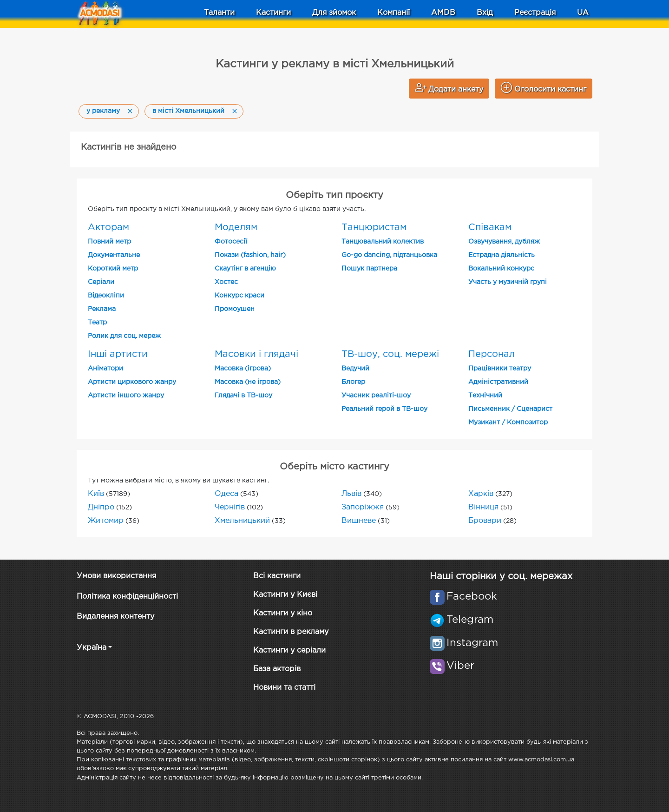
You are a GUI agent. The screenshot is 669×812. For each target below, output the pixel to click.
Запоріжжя (363, 507)
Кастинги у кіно (283, 613)
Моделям (236, 227)
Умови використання (116, 576)
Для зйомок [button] (334, 13)
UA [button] (583, 13)
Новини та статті (284, 688)
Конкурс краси (239, 296)
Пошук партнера (369, 269)
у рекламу (103, 111)
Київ (96, 494)
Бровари (485, 521)
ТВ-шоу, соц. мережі (390, 354)
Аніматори (105, 369)
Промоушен (235, 309)
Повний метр (109, 242)
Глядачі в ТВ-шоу (243, 396)
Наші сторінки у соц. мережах (501, 576)
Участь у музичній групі (508, 282)
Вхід (485, 13)
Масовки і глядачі (256, 354)
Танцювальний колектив (383, 242)
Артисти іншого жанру (126, 396)
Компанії (394, 13)
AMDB (443, 13)
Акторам (108, 227)
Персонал (492, 354)
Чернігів (230, 507)
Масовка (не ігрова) (248, 382)
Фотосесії (231, 242)
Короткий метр (113, 269)
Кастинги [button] (273, 13)
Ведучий (355, 369)
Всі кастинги (277, 576)
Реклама (102, 309)
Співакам (490, 227)
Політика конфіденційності (127, 597)
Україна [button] (92, 648)
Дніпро (101, 507)
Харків (481, 494)
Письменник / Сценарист (510, 409)
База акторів (277, 669)
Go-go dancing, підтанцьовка (389, 255)
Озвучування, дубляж (504, 242)
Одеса (226, 494)
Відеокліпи (106, 296)
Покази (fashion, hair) (250, 255)
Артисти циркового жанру (132, 382)
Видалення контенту (115, 617)
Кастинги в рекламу (291, 632)
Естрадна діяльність (502, 255)
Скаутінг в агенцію (245, 269)
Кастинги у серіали (289, 650)
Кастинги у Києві (285, 595)
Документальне (114, 255)
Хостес (226, 282)
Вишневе (359, 521)
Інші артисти (118, 354)
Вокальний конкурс (501, 269)
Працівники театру (500, 369)
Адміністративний (498, 382)
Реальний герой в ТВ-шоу (384, 409)
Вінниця (483, 507)
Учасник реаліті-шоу (376, 396)
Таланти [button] (219, 13)
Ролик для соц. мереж (124, 336)
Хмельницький (242, 521)
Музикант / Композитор (508, 423)
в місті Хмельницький (188, 111)
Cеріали (101, 282)
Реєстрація (535, 13)
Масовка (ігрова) (243, 369)
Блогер (353, 382)
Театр (97, 323)
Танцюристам (374, 227)
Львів (351, 494)
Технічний (485, 396)
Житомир (106, 521)
